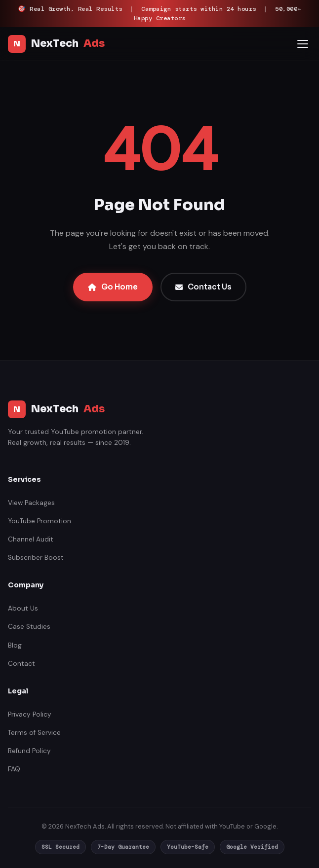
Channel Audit (31, 539)
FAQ (14, 769)
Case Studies (29, 627)
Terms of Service (34, 733)
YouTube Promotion (40, 521)
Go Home (113, 287)
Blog (15, 645)
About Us (23, 608)
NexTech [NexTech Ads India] (56, 44)
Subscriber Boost (36, 558)
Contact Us (203, 287)
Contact (21, 664)
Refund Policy (29, 751)
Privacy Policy (30, 714)
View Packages (31, 503)
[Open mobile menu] (303, 44)
